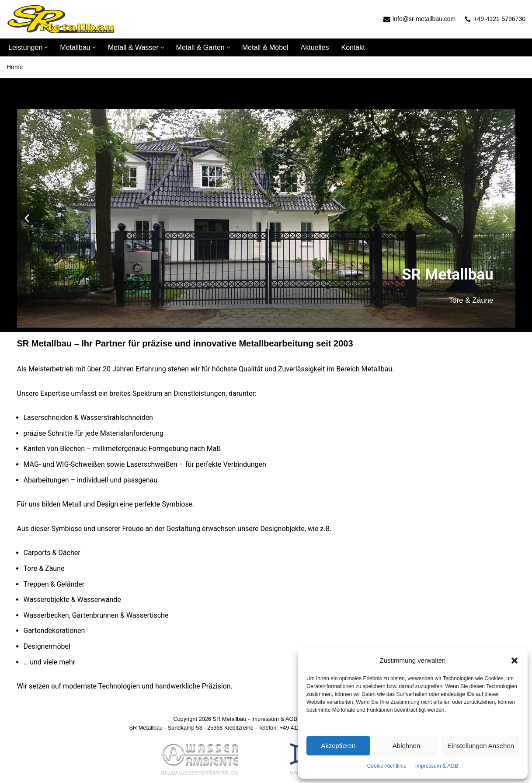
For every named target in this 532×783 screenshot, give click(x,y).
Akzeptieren (338, 746)
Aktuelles (315, 47)
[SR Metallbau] (61, 19)
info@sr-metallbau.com (424, 19)
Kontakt (353, 47)
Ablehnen (406, 746)
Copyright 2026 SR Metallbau (210, 719)
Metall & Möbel (265, 47)
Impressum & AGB (437, 766)
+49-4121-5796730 (499, 19)
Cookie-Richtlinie (387, 766)
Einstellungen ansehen (481, 746)
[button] (515, 661)
